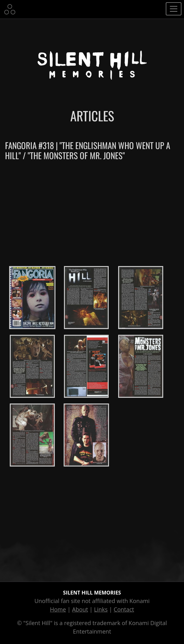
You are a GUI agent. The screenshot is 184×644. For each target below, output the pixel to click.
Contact (124, 609)
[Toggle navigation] (174, 9)
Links (101, 609)
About (80, 609)
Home (58, 609)
